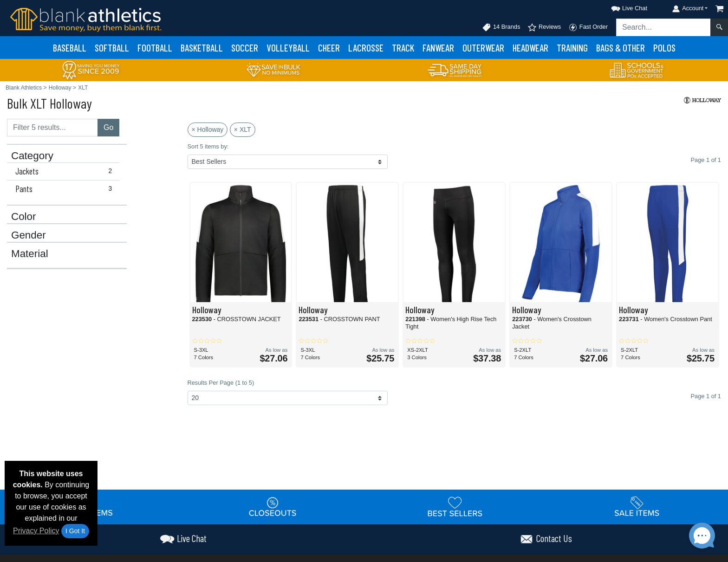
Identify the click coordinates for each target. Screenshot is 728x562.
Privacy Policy (36, 531)
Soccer (245, 48)
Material (30, 254)
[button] (621, 7)
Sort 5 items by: (208, 146)
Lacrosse (366, 48)
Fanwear (438, 48)
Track (403, 48)
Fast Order (588, 27)
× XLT (243, 129)
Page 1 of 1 (706, 396)
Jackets (66, 171)
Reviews (544, 27)
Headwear (530, 48)
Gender (29, 235)
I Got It (75, 531)
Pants (66, 189)
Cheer (329, 48)
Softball (112, 48)
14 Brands (501, 27)
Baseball (70, 48)
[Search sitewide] (663, 27)
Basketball (202, 48)
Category (32, 156)
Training (572, 48)
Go (108, 127)
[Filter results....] (52, 128)
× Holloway (208, 129)
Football (155, 48)
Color (24, 217)
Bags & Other (621, 48)
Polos (664, 48)
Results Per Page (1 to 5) (221, 383)
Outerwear (483, 48)
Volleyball (288, 48)
